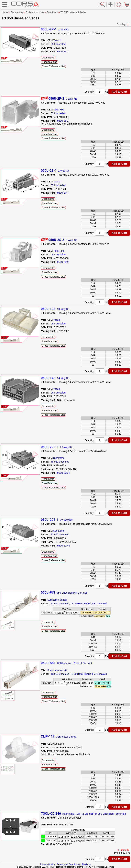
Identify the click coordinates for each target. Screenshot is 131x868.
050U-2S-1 (63, 51)
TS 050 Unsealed (60, 462)
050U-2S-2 (63, 121)
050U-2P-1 (63, 193)
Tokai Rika (59, 110)
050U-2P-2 (63, 262)
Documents (48, 58)
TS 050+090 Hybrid (81, 603)
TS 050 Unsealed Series (73, 12)
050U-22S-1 (64, 473)
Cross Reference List (53, 66)
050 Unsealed (58, 44)
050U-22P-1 (64, 546)
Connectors (17, 12)
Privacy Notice (48, 864)
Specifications (49, 62)
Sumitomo (52, 12)
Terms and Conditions (68, 864)
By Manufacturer (35, 12)
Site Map (86, 864)
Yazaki (57, 40)
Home (5, 12)
